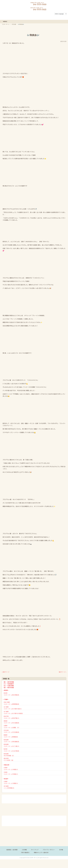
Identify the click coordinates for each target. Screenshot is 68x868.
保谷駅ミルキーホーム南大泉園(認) (11, 694)
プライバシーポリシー (49, 850)
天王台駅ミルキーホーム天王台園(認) (11, 731)
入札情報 (24, 850)
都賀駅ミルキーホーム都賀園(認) (11, 736)
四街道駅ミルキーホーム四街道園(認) (11, 741)
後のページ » (63, 672)
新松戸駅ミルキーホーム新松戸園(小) (11, 717)
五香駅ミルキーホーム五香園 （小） (12, 726)
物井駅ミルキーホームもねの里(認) (11, 750)
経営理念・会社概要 (12, 850)
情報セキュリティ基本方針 (41, 852)
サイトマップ (35, 850)
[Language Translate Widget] (60, 14)
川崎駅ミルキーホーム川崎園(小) (11, 768)
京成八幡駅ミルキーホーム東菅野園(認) (11, 703)
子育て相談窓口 (25, 852)
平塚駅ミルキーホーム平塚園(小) (11, 773)
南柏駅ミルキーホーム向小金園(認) (11, 722)
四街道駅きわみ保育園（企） (9, 755)
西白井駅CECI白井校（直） (9, 759)
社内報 (61, 850)
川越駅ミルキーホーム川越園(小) (11, 782)
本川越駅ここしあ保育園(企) (9, 787)
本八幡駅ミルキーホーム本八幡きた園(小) (13, 708)
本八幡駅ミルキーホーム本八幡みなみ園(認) (13, 712)
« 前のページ (5, 672)
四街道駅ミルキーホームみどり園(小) (11, 745)
